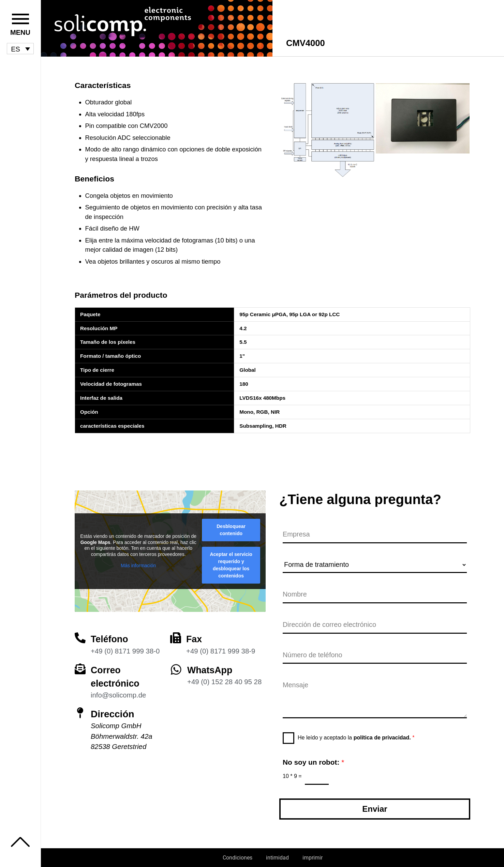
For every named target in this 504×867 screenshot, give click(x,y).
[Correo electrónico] (80, 666)
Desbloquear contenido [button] (231, 527)
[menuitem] (20, 49)
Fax (194, 637)
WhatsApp (211, 667)
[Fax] (176, 635)
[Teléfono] (80, 635)
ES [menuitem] (16, 49)
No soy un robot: (313, 762)
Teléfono (110, 637)
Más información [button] (138, 563)
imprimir (313, 858)
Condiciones (238, 858)
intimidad (277, 858)
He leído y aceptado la (356, 737)
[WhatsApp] (176, 667)
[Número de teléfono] (375, 655)
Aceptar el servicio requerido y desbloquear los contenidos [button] (231, 563)
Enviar (375, 809)
